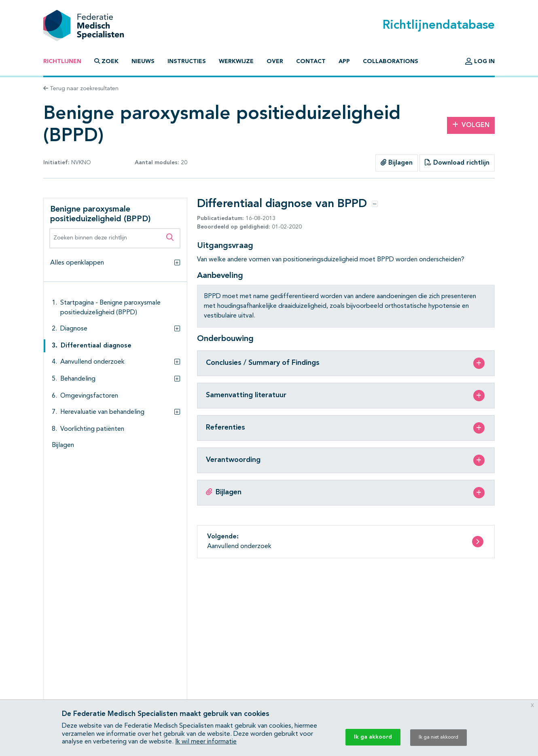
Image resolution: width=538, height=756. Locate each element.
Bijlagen (397, 163)
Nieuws (143, 61)
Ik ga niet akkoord (438, 737)
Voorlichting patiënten (92, 429)
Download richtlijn (457, 163)
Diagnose (74, 329)
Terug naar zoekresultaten (81, 89)
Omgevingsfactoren (89, 396)
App (344, 61)
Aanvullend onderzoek (92, 362)
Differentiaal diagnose (96, 346)
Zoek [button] (106, 61)
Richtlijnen (62, 61)
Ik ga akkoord (373, 737)
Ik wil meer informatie (206, 742)
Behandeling (78, 379)
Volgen (471, 125)
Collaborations (391, 61)
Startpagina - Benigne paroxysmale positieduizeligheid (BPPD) (110, 308)
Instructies (187, 61)
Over (275, 61)
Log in (480, 61)
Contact (311, 61)
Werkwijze (236, 61)
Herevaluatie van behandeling (102, 412)
